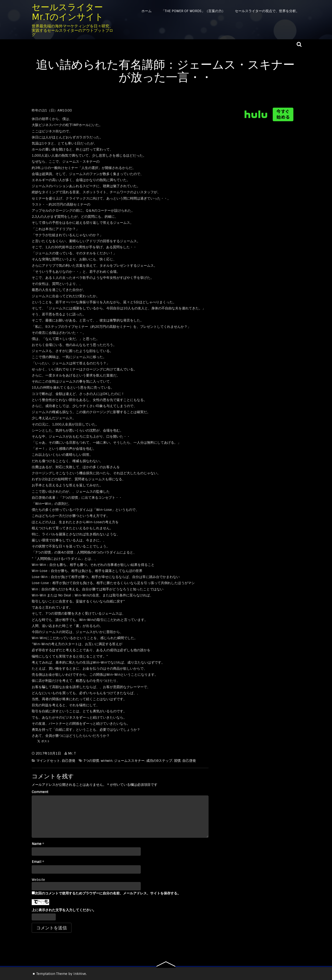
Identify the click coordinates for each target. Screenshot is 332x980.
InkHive (80, 974)
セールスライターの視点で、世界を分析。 (267, 11)
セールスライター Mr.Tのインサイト (68, 12)
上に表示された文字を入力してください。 (64, 910)
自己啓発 (69, 761)
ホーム (147, 11)
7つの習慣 (91, 761)
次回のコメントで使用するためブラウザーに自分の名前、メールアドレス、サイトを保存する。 (108, 893)
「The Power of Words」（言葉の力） (193, 11)
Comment (40, 792)
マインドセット (48, 761)
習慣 (177, 761)
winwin (107, 761)
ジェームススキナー (129, 761)
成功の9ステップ (159, 761)
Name (37, 844)
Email (37, 862)
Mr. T (72, 753)
